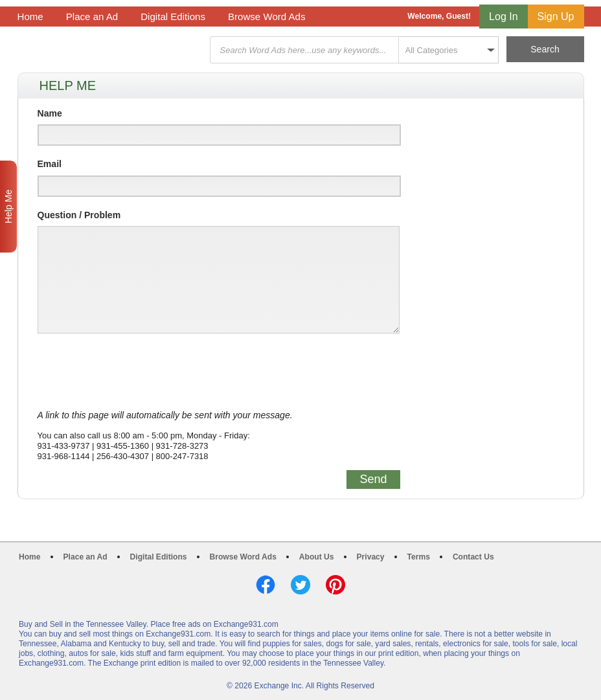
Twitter (300, 585)
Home (30, 17)
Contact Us (473, 557)
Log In (503, 17)
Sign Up (556, 17)
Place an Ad (92, 17)
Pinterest (335, 585)
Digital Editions (173, 17)
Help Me (8, 207)
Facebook (266, 585)
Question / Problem (79, 215)
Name (50, 113)
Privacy (371, 557)
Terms (419, 557)
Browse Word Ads (267, 17)
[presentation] (136, 372)
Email (50, 164)
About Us (317, 557)
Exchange (109, 50)
